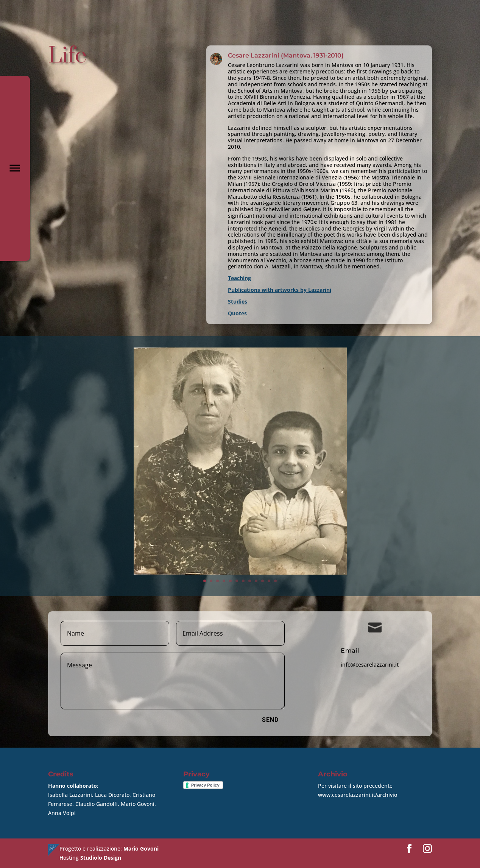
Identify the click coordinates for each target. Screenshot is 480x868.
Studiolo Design (101, 858)
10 (253, 534)
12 (261, 534)
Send (270, 720)
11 (257, 534)
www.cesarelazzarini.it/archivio (358, 795)
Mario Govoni (141, 849)
